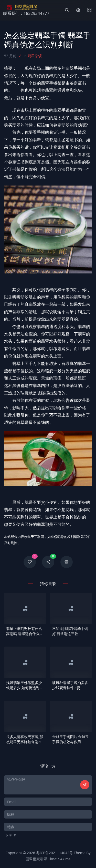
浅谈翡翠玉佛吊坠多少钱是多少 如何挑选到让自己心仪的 (25, 685)
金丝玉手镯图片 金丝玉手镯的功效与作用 (71, 739)
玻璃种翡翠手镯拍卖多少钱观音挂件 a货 (70, 685)
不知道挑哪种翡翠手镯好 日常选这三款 (70, 631)
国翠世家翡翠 (36, 859)
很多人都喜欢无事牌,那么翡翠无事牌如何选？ (25, 739)
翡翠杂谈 (35, 56)
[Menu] (89, 10)
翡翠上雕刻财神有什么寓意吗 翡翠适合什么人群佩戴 (25, 631)
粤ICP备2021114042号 (55, 853)
